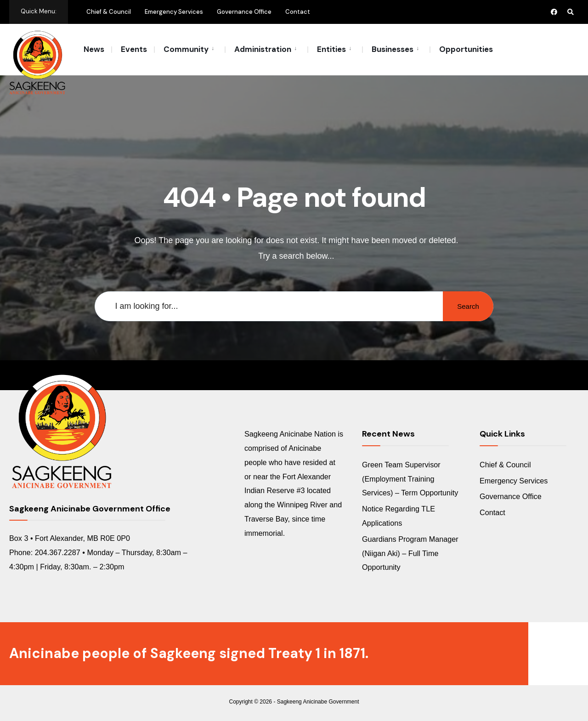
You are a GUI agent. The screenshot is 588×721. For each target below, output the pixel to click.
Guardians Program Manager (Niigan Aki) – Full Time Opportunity (410, 553)
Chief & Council (109, 12)
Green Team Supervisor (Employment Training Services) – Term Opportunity (410, 479)
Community (186, 49)
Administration (263, 49)
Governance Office (244, 12)
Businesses (393, 49)
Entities (331, 49)
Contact (298, 12)
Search (468, 306)
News (94, 49)
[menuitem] (189, 49)
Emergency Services (174, 12)
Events (134, 49)
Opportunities (466, 49)
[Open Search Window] (571, 12)
